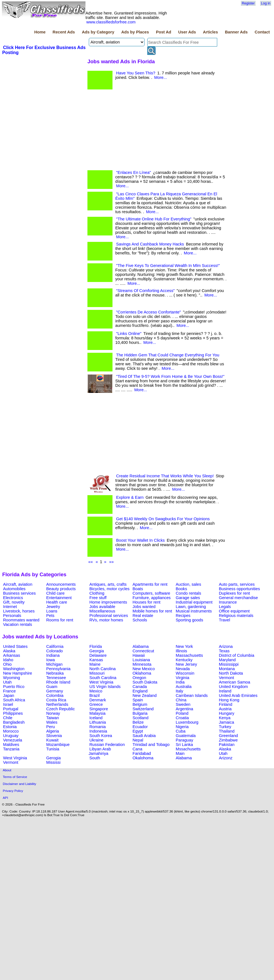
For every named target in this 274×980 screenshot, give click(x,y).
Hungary (227, 713)
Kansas (96, 660)
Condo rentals (188, 593)
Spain (138, 700)
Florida (96, 646)
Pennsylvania (58, 669)
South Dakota (145, 682)
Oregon (139, 678)
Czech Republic (61, 709)
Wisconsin (185, 673)
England (140, 691)
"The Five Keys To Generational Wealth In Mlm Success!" (168, 266)
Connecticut (143, 651)
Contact (262, 32)
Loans (52, 611)
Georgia (97, 651)
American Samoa (234, 682)
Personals (12, 616)
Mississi (53, 762)
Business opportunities (239, 589)
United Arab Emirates (238, 696)
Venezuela (13, 740)
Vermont (227, 678)
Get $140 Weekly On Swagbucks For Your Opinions (163, 519)
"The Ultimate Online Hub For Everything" (154, 219)
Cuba (181, 731)
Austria (225, 709)
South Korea (101, 736)
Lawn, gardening (191, 607)
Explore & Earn (130, 497)
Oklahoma (142, 673)
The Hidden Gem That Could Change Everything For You (168, 355)
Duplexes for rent (234, 593)
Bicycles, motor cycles (109, 589)
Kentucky (184, 660)
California (55, 646)
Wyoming (12, 678)
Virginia (183, 678)
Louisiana (141, 660)
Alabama (141, 646)
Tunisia (53, 749)
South (95, 758)
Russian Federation (107, 745)
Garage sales (188, 598)
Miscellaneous (102, 611)
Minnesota (142, 664)
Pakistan (227, 745)
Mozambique (58, 745)
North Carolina (103, 669)
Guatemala (186, 736)
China (181, 700)
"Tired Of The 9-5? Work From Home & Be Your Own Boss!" (170, 376)
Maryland (227, 660)
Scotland (140, 718)
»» (111, 562)
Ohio (7, 664)
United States (15, 646)
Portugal (11, 709)
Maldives (11, 745)
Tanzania (11, 749)
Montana (227, 669)
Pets (50, 616)
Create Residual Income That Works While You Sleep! (165, 476)
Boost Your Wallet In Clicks (140, 540)
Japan (9, 696)
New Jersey (186, 664)
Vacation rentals (18, 624)
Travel (224, 620)
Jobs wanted (144, 607)
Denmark (98, 700)
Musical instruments (194, 611)
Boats (138, 589)
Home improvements (108, 602)
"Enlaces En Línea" (134, 172)
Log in (266, 3)
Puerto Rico (14, 687)
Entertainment (59, 598)
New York (184, 646)
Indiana (53, 655)
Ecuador (140, 727)
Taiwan (53, 718)
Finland (226, 704)
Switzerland (143, 709)
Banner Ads (236, 32)
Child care (55, 593)
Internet (10, 607)
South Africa (14, 700)
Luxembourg (187, 722)
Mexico (96, 691)
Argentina (184, 709)
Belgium (140, 704)
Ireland (225, 691)
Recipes (183, 616)
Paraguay (184, 740)
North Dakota (231, 673)
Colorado (54, 651)
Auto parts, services (237, 584)
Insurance (228, 602)
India (180, 682)
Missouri (97, 673)
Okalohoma (143, 758)
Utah (7, 682)
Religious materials (236, 616)
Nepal (138, 740)
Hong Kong (229, 700)
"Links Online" (129, 334)
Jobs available (102, 607)
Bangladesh (14, 722)
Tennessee (56, 678)
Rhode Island (58, 682)
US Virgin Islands (105, 687)
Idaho (8, 660)
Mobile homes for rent (152, 611)
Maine (95, 664)
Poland (182, 713)
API (5, 798)
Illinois (181, 651)
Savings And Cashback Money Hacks (150, 244)
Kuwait (52, 740)
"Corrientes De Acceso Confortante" (149, 312)
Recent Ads (64, 32)
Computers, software (151, 593)
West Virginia (101, 682)
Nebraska (55, 673)
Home (40, 32)
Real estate (143, 616)
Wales (52, 722)
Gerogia (53, 758)
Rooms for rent (60, 620)
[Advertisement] (44, 97)
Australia (184, 687)
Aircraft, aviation (18, 584)
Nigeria (182, 727)
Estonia (10, 727)
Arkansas (12, 655)
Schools (140, 620)
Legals (225, 607)
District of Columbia (237, 655)
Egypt (138, 731)
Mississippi (229, 664)
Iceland (96, 718)
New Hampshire (18, 673)
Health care (57, 602)
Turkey (225, 727)
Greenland (228, 736)
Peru (51, 727)
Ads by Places (135, 32)
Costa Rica (56, 700)
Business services (19, 593)
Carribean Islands (192, 696)
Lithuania (98, 722)
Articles (211, 32)
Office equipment (234, 611)
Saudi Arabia (144, 736)
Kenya (225, 718)
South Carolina (103, 678)
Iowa (51, 660)
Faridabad (142, 753)
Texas (224, 651)
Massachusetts (189, 655)
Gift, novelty (14, 602)
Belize (138, 722)
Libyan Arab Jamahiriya (100, 751)
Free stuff (98, 598)
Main (180, 753)
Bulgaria (140, 713)
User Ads (187, 32)
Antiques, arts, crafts (108, 584)
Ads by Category (98, 32)
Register (248, 3)
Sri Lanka (184, 745)
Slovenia (54, 736)
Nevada (183, 669)
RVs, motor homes (106, 620)
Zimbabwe (228, 740)
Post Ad (164, 32)
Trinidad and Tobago (151, 745)
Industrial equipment (194, 602)
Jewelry (53, 607)
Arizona (226, 646)
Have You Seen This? (136, 73)
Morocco (11, 731)
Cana (137, 749)
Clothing (97, 593)
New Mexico (144, 669)
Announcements (61, 584)
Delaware (98, 655)
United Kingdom (233, 687)
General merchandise (238, 598)
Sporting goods (189, 620)
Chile (8, 718)
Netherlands (57, 704)
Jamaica (227, 722)
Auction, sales (188, 584)
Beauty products (61, 589)
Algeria (53, 731)
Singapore (99, 709)
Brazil (95, 696)
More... (161, 77)
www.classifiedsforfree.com (111, 22)
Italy (179, 691)
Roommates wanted (21, 620)
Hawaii (139, 655)
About (7, 770)
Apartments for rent (150, 584)
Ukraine (96, 740)
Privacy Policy (13, 791)
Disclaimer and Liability (19, 784)
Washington (14, 669)
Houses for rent (146, 602)
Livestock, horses (19, 611)
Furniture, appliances (152, 598)
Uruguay (11, 736)
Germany (55, 691)
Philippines (13, 713)
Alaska (9, 651)
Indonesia (98, 731)
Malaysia (97, 713)
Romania (98, 727)
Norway (53, 713)
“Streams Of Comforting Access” (145, 291)
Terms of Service (15, 777)
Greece (96, 704)
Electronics (13, 598)
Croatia (182, 718)
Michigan (54, 664)
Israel (8, 704)
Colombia (55, 696)
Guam (52, 687)
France (9, 691)
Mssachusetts (188, 749)
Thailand (227, 731)
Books (181, 589)
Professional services (109, 616)
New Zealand (145, 696)
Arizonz (226, 758)
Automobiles (14, 589)
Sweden (183, 704)
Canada (140, 687)
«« (90, 562)
